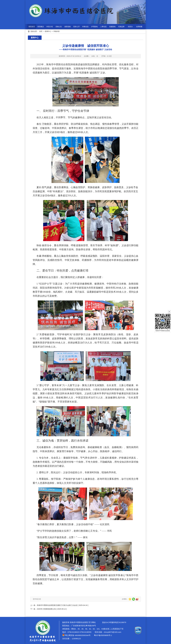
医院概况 (41, 27)
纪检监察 (121, 27)
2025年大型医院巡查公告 (46, 609)
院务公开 (77, 27)
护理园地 (94, 27)
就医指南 (68, 27)
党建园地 (112, 27)
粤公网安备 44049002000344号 (76, 635)
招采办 (130, 27)
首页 (41, 31)
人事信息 (103, 27)
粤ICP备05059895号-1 (103, 635)
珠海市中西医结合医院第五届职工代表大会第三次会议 (57, 605)
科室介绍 (50, 27)
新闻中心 (48, 31)
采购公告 (59, 27)
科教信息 (85, 27)
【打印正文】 (37, 599)
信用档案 (139, 27)
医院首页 (32, 27)
